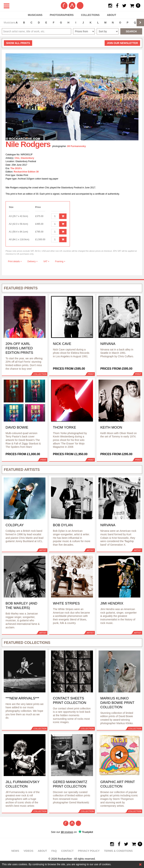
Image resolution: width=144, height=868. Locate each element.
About (112, 15)
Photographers (62, 15)
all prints (18, 43)
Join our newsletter (122, 43)
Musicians (35, 15)
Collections (90, 15)
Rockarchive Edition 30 (26, 172)
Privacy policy (89, 851)
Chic (17, 158)
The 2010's (16, 168)
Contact (67, 851)
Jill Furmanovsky (76, 146)
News (15, 851)
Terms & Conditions (118, 851)
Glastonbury (27, 158)
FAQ (54, 851)
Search (131, 31)
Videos (28, 851)
